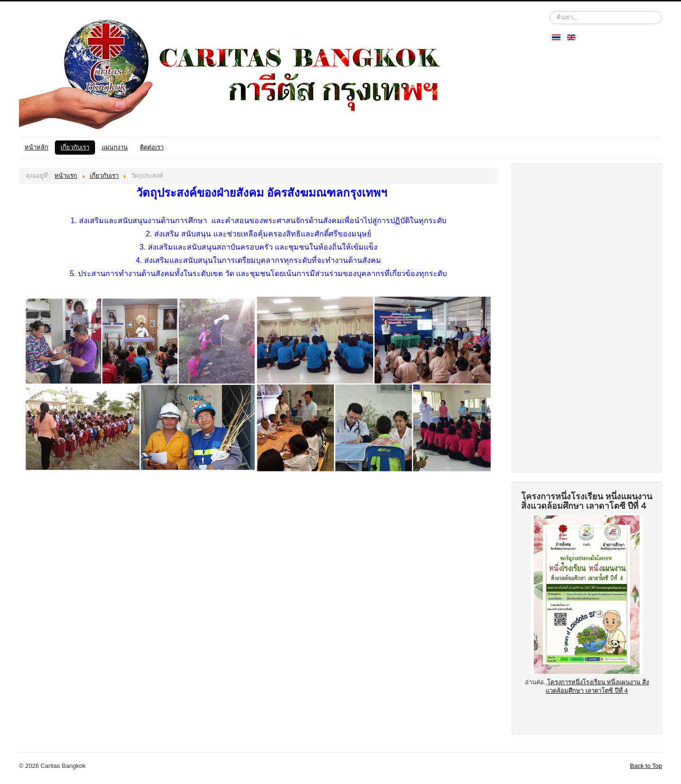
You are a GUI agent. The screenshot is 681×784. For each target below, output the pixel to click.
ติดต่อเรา (152, 147)
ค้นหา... (550, 11)
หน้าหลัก (36, 147)
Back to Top (646, 766)
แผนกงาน (115, 147)
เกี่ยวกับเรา (75, 147)
